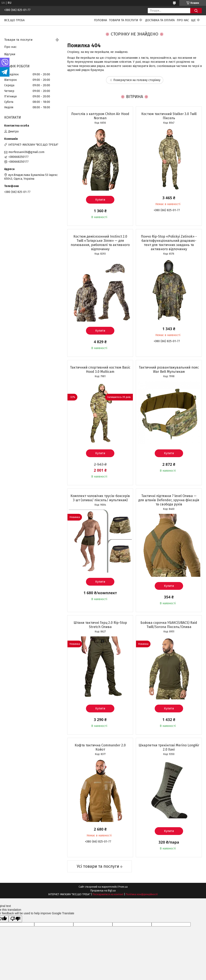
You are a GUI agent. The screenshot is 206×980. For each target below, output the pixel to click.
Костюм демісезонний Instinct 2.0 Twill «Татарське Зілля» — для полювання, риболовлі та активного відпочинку (100, 243)
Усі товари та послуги (98, 866)
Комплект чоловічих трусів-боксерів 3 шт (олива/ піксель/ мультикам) (100, 498)
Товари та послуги (124, 20)
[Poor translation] (15, 919)
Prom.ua (123, 887)
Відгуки (10, 54)
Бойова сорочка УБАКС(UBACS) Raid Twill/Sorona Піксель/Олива (169, 625)
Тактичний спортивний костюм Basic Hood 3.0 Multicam (100, 370)
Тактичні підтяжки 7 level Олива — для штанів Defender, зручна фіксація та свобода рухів (169, 500)
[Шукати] (196, 11)
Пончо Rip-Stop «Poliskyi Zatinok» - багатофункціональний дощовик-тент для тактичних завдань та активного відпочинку (169, 243)
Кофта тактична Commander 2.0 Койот (100, 747)
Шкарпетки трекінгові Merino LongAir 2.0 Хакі (169, 747)
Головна (100, 20)
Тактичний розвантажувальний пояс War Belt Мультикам (169, 370)
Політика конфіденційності (142, 894)
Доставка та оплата (160, 20)
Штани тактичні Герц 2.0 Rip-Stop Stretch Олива (100, 625)
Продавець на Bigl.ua (103, 891)
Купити (100, 200)
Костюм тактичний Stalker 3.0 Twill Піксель (169, 116)
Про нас (183, 20)
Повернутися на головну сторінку (137, 80)
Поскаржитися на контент (108, 894)
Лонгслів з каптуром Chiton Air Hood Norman (100, 116)
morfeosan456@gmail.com (26, 152)
